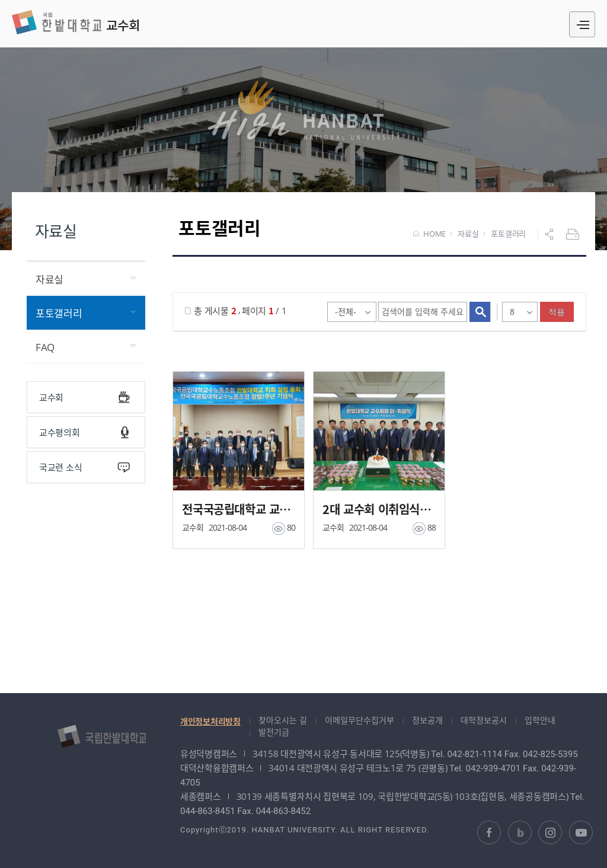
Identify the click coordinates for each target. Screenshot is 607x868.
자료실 (468, 234)
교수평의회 (84, 433)
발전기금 (274, 732)
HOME (429, 234)
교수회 (75, 22)
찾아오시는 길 (283, 720)
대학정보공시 (484, 720)
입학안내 (540, 720)
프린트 (574, 234)
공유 (551, 234)
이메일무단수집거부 (360, 720)
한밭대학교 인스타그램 (550, 832)
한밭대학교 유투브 (581, 832)
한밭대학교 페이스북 (489, 832)
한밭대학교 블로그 (520, 832)
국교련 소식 (84, 467)
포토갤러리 (508, 234)
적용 (557, 312)
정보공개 (427, 720)
